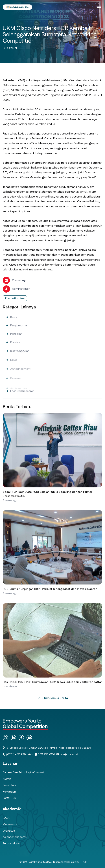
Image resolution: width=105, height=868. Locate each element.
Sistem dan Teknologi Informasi (23, 772)
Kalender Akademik (15, 837)
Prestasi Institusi (15, 298)
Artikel (12, 49)
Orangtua (9, 831)
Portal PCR (9, 798)
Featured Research (22, 398)
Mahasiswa (10, 824)
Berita (14, 324)
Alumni (7, 779)
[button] (99, 6)
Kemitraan (9, 792)
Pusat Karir (9, 785)
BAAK (6, 818)
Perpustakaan (12, 844)
